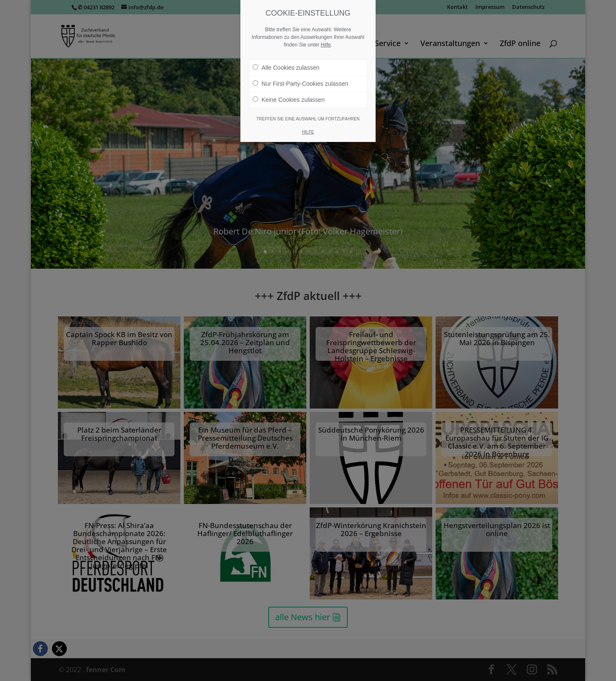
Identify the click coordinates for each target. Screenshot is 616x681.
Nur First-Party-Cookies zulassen (300, 84)
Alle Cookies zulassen (286, 68)
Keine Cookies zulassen (289, 100)
